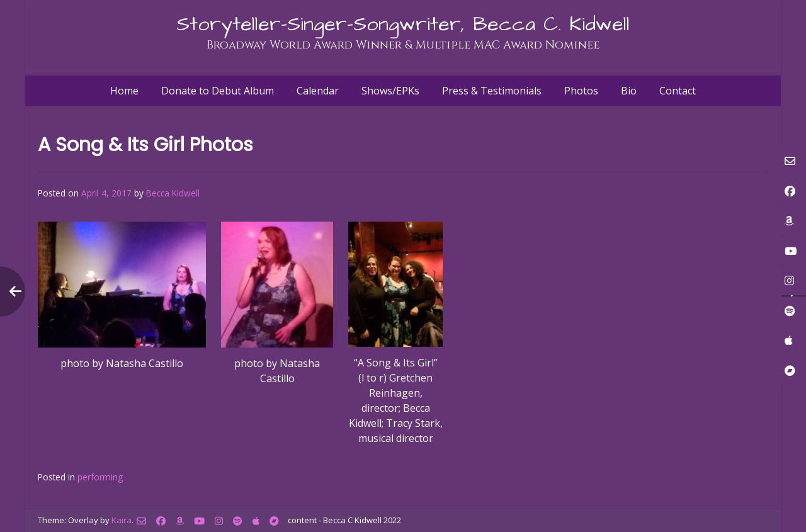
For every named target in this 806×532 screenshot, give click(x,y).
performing (100, 477)
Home (124, 91)
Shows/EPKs (390, 91)
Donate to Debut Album (218, 91)
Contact (678, 91)
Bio (629, 91)
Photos (581, 91)
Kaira (122, 520)
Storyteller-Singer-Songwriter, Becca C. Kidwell (403, 24)
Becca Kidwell (173, 193)
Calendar (318, 91)
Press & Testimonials (492, 91)
